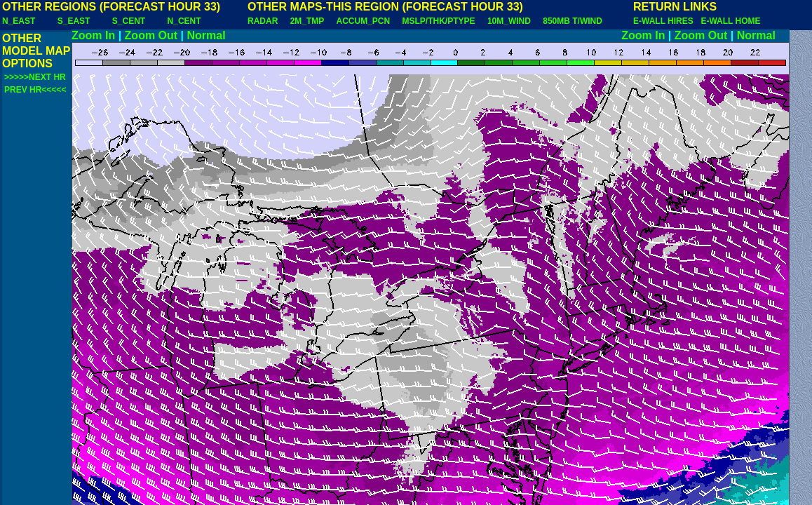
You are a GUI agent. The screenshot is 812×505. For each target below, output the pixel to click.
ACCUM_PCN (364, 21)
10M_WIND (509, 21)
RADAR (263, 21)
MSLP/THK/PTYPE (439, 21)
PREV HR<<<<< (35, 90)
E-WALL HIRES (665, 21)
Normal (207, 35)
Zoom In (93, 35)
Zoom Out (151, 35)
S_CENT (129, 21)
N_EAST (19, 21)
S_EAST (74, 21)
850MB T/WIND (573, 21)
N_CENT (184, 21)
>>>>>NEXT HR (35, 77)
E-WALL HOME (730, 21)
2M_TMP (307, 21)
